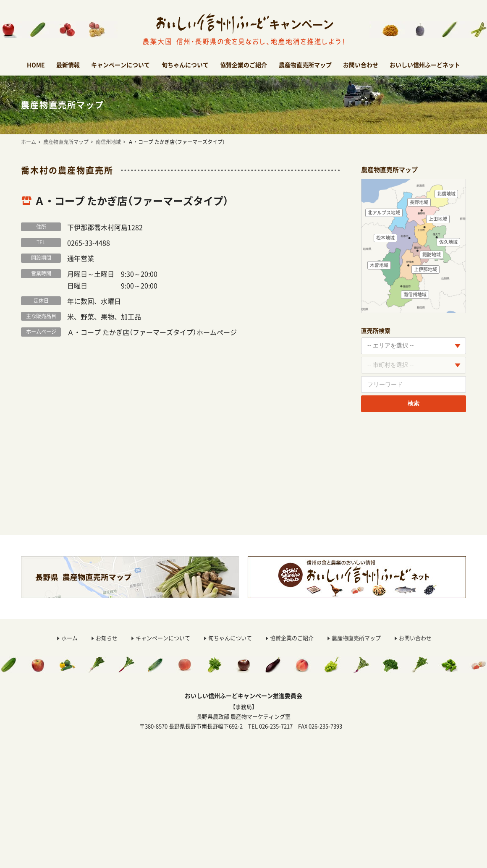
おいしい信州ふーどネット (425, 65)
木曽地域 (379, 265)
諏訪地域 (432, 255)
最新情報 (68, 65)
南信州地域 (108, 142)
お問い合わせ (361, 65)
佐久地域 (448, 242)
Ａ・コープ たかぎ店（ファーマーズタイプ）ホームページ (152, 332)
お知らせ (107, 638)
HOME (36, 65)
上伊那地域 (425, 269)
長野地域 (419, 202)
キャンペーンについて (120, 65)
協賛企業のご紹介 (243, 65)
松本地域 (385, 238)
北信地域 (446, 194)
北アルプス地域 (384, 213)
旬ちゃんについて (185, 65)
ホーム (29, 142)
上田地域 (438, 219)
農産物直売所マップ (305, 65)
